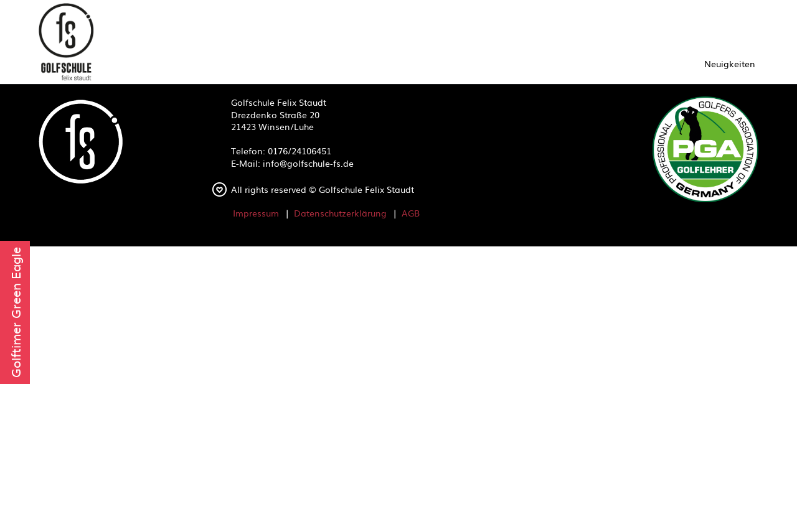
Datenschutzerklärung (340, 213)
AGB (411, 213)
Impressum (256, 213)
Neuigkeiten (730, 63)
